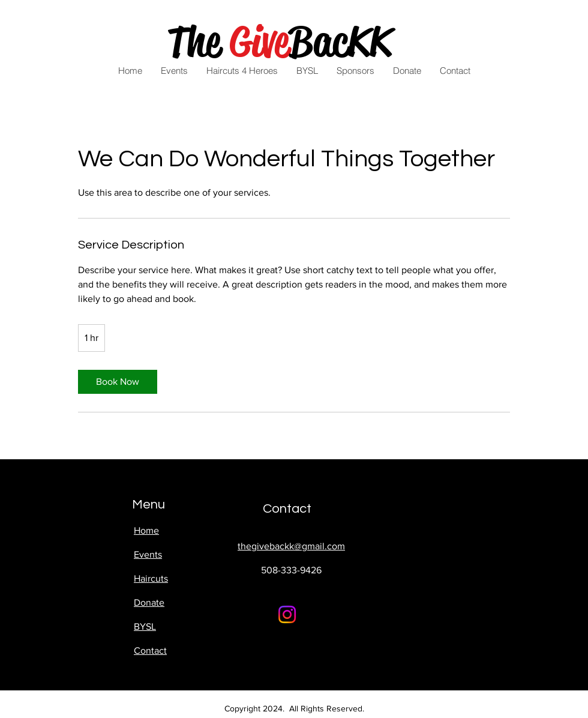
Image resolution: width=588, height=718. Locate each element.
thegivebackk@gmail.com (291, 546)
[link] (118, 382)
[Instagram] (287, 614)
